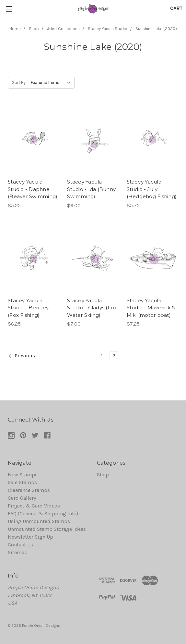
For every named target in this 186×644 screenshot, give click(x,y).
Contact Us (20, 545)
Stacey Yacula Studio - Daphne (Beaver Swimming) (33, 189)
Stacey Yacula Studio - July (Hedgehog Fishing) (152, 189)
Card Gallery (22, 498)
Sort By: (19, 83)
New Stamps (23, 475)
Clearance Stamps (29, 490)
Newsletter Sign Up (30, 537)
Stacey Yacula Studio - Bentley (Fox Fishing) (28, 308)
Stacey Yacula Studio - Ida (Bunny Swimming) (91, 189)
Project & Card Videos (34, 506)
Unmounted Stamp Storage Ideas (47, 529)
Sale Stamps (22, 482)
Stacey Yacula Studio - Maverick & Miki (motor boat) (151, 308)
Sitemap (18, 552)
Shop (103, 475)
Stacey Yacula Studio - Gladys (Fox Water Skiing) (92, 308)
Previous (22, 356)
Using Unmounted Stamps (39, 521)
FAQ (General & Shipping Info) (43, 513)
